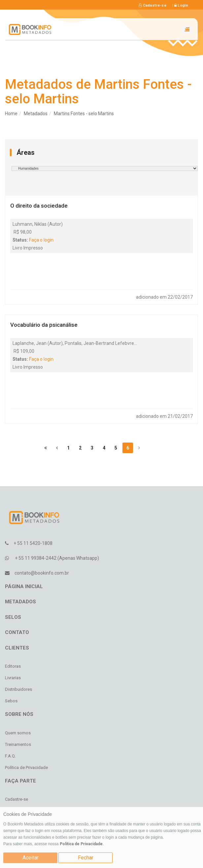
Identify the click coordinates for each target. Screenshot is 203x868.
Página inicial (24, 586)
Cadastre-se (152, 5)
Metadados (36, 114)
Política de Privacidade (81, 844)
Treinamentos (18, 744)
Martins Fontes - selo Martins (84, 114)
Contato (17, 632)
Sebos (11, 701)
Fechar (86, 858)
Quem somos (18, 733)
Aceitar (31, 858)
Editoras (13, 666)
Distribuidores (18, 689)
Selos (13, 617)
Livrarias (13, 678)
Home (11, 114)
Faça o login (41, 240)
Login (181, 5)
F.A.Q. (10, 756)
